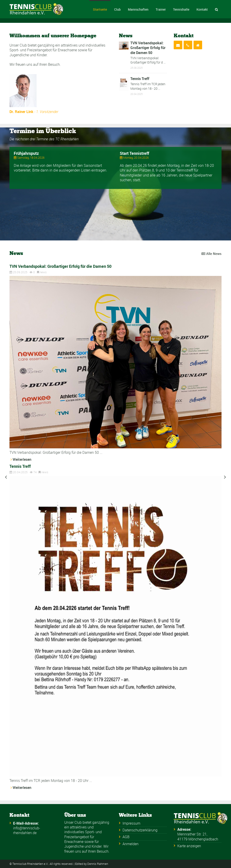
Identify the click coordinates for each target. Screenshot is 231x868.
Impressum (131, 823)
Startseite (100, 9)
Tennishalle (181, 9)
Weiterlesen (22, 459)
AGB (126, 837)
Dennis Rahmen (98, 864)
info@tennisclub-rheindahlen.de (27, 830)
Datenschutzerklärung (140, 830)
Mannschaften (138, 9)
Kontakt (202, 9)
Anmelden (131, 844)
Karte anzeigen (189, 846)
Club (117, 9)
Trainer (161, 9)
